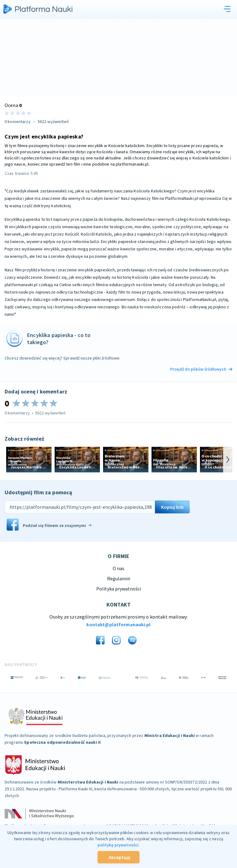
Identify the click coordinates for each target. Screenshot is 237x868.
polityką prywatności (118, 845)
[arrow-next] (228, 460)
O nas (118, 568)
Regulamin (119, 578)
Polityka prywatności (119, 589)
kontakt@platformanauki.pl (118, 624)
